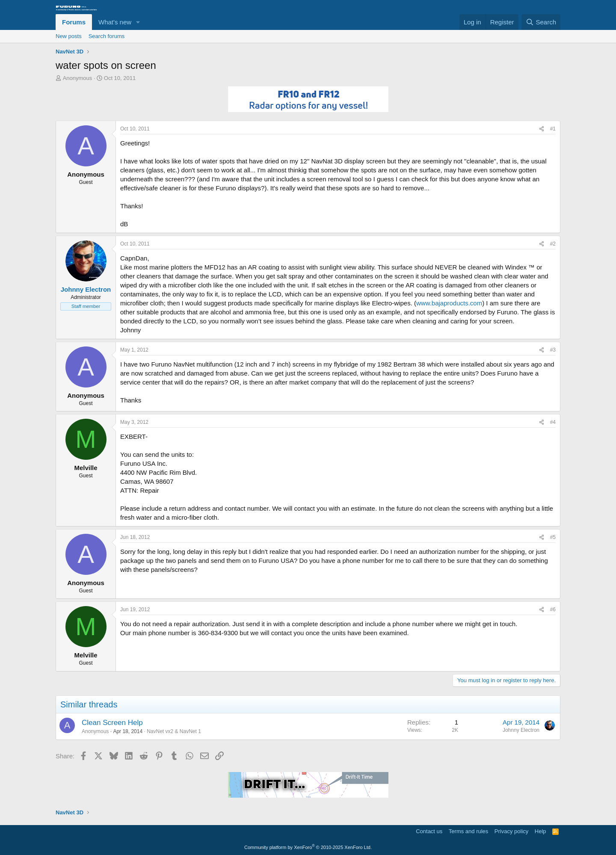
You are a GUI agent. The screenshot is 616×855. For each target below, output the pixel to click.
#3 (553, 350)
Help (540, 831)
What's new (115, 22)
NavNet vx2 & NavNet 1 (174, 731)
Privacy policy (511, 831)
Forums (74, 22)
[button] (138, 22)
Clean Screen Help (112, 723)
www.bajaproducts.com (449, 303)
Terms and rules (468, 831)
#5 (553, 537)
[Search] (541, 22)
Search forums (107, 36)
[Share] (542, 129)
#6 (553, 609)
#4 (553, 422)
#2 (553, 244)
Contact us (429, 831)
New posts (69, 36)
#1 (553, 129)
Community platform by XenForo (308, 847)
